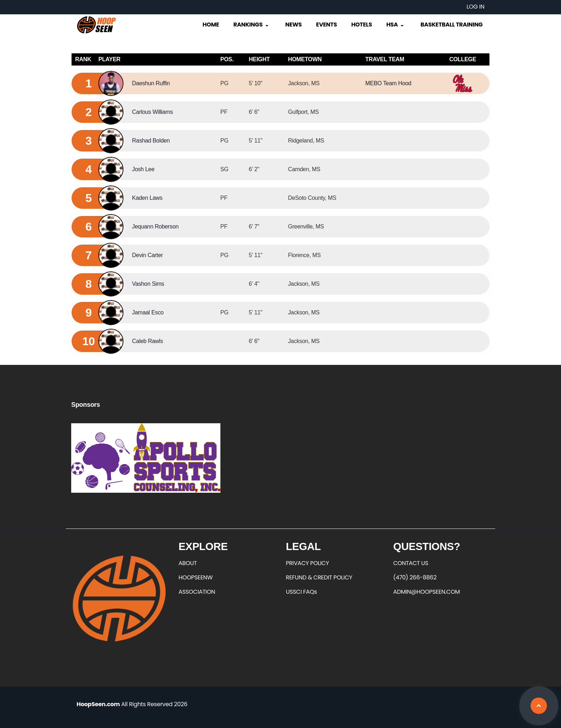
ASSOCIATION (197, 592)
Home (211, 25)
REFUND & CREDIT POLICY (319, 577)
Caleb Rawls (147, 341)
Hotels (362, 25)
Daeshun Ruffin (151, 83)
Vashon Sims (148, 284)
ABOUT (188, 563)
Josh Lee (143, 169)
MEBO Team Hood (388, 83)
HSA (396, 25)
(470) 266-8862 (415, 577)
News (293, 25)
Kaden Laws (147, 198)
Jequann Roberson (155, 226)
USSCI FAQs (301, 592)
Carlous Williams (152, 112)
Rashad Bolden (151, 141)
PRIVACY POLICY (307, 563)
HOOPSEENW (196, 577)
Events (326, 25)
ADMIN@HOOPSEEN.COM (426, 592)
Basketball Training (452, 25)
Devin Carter (147, 255)
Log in (475, 7)
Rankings (251, 25)
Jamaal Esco (148, 312)
